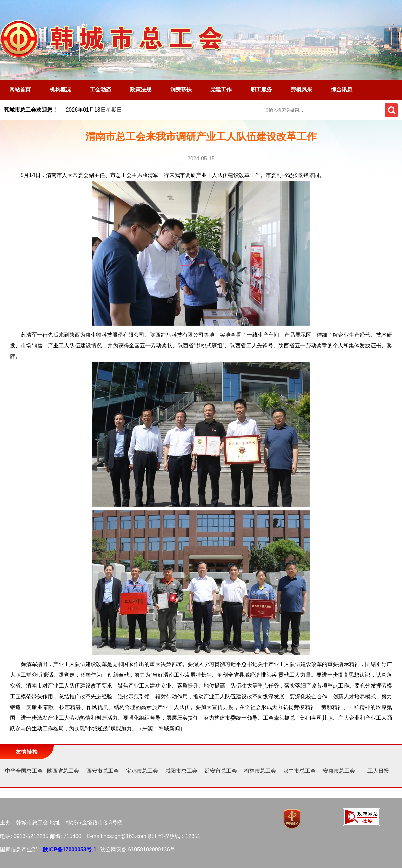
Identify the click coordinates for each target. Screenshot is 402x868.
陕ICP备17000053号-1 (70, 849)
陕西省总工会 (63, 771)
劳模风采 (301, 90)
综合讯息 (342, 90)
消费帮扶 (181, 90)
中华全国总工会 (24, 771)
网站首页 (20, 90)
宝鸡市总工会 (142, 771)
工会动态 (100, 90)
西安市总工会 (103, 771)
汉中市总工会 (299, 771)
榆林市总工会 (260, 771)
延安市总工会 (221, 771)
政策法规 (141, 90)
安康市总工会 (339, 771)
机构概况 (60, 90)
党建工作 (221, 90)
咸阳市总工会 (181, 771)
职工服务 (261, 90)
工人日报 (378, 771)
